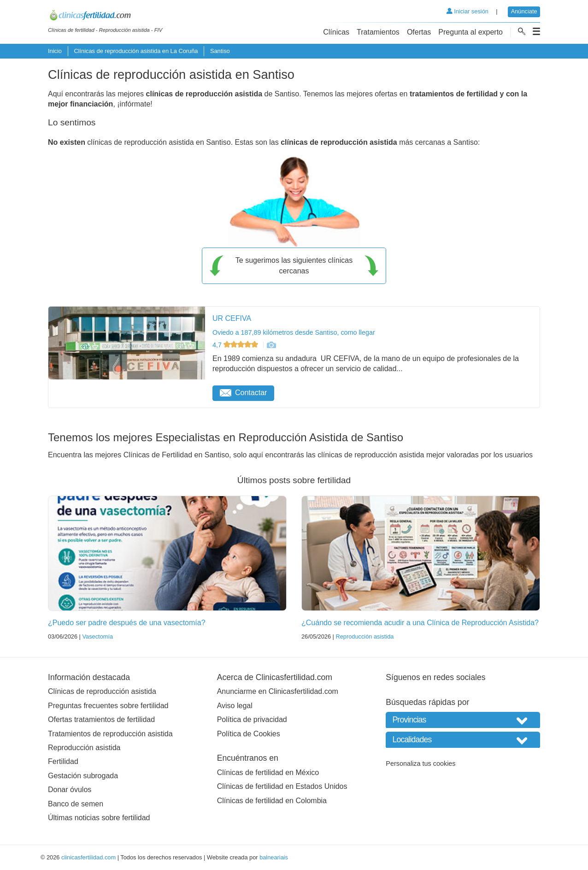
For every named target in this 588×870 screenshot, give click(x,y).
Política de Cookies (249, 734)
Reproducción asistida (365, 636)
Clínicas (336, 32)
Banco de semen (76, 804)
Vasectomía (97, 636)
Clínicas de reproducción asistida (102, 691)
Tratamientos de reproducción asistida (110, 734)
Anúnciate (524, 11)
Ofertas (419, 32)
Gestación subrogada (83, 776)
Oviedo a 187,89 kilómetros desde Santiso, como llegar (294, 332)
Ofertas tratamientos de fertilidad (101, 719)
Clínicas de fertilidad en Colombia (272, 801)
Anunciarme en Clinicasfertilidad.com (278, 691)
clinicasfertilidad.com (88, 857)
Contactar (243, 393)
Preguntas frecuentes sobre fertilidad (108, 706)
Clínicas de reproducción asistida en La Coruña (136, 51)
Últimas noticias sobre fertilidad (99, 818)
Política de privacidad (252, 719)
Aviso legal (235, 706)
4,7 (236, 345)
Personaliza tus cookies (420, 763)
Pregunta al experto (470, 32)
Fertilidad (63, 761)
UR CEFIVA (232, 318)
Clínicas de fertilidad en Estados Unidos (282, 786)
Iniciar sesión (467, 11)
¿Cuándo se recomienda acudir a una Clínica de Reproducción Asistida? (420, 623)
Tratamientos (378, 32)
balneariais (274, 857)
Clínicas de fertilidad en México (268, 772)
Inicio (55, 51)
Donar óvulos (70, 790)
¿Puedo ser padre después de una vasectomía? (127, 623)
